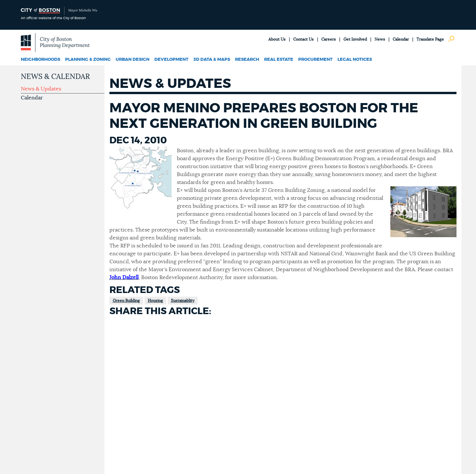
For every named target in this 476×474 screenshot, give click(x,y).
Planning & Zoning (88, 60)
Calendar (401, 39)
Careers (329, 39)
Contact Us (303, 39)
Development (171, 60)
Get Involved (355, 39)
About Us (277, 39)
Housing (155, 301)
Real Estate (279, 60)
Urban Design (133, 60)
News (380, 39)
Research (247, 60)
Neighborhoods (40, 60)
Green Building (126, 301)
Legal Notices (355, 60)
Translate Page (430, 39)
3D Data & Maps (212, 60)
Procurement (315, 60)
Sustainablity (183, 301)
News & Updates (41, 89)
